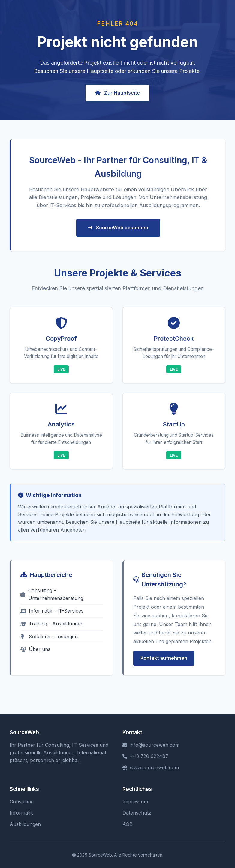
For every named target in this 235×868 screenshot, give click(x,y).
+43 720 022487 (145, 756)
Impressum (135, 802)
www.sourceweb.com (151, 767)
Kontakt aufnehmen (164, 658)
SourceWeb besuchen (118, 228)
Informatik (21, 813)
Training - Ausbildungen (52, 624)
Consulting (22, 802)
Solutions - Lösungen (49, 637)
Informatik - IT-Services (52, 611)
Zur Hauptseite (117, 93)
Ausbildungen (25, 824)
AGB (128, 824)
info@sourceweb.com (151, 745)
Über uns (35, 649)
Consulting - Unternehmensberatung (52, 594)
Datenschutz (137, 813)
